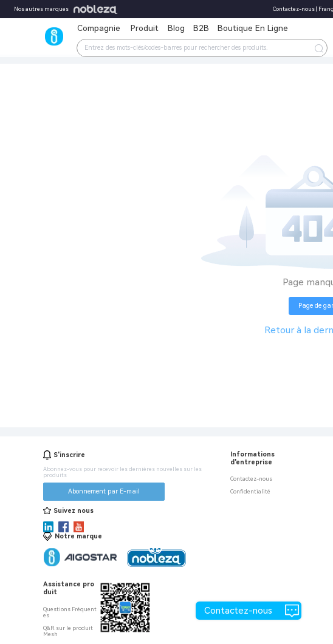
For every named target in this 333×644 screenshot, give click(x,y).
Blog (176, 28)
